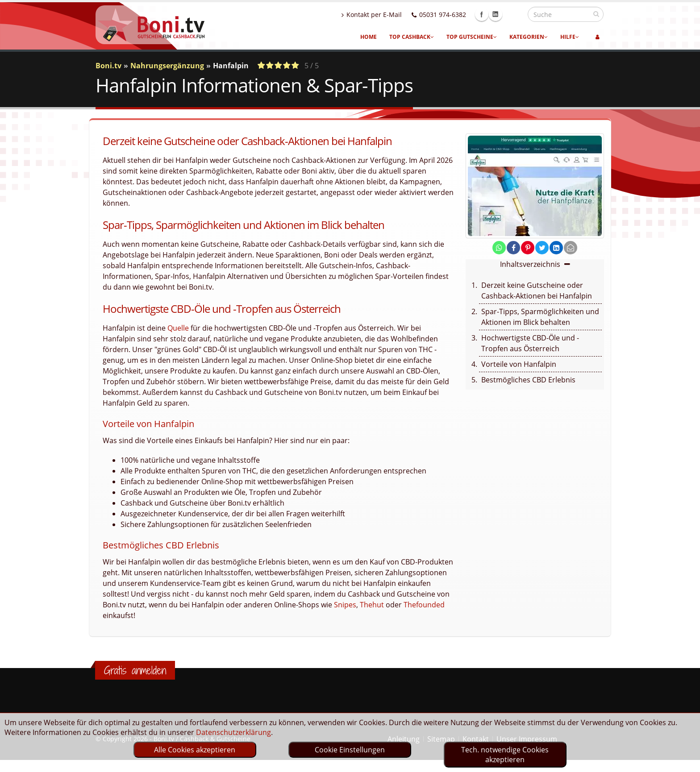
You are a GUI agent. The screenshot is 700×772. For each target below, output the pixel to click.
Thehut (372, 605)
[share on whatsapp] (499, 248)
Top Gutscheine (472, 37)
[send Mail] (571, 248)
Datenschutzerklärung (233, 732)
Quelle (178, 328)
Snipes (345, 605)
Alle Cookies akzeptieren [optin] (195, 750)
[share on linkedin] (556, 248)
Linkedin (515, 14)
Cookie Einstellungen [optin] (350, 750)
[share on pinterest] (528, 248)
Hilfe (570, 37)
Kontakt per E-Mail (391, 15)
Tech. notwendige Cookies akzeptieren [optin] (505, 755)
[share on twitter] (542, 248)
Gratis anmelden (135, 670)
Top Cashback (412, 37)
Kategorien (529, 37)
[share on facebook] (513, 248)
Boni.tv (108, 66)
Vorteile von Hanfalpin (519, 364)
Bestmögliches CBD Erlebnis (528, 380)
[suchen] (596, 14)
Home (369, 37)
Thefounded (424, 605)
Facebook (501, 14)
